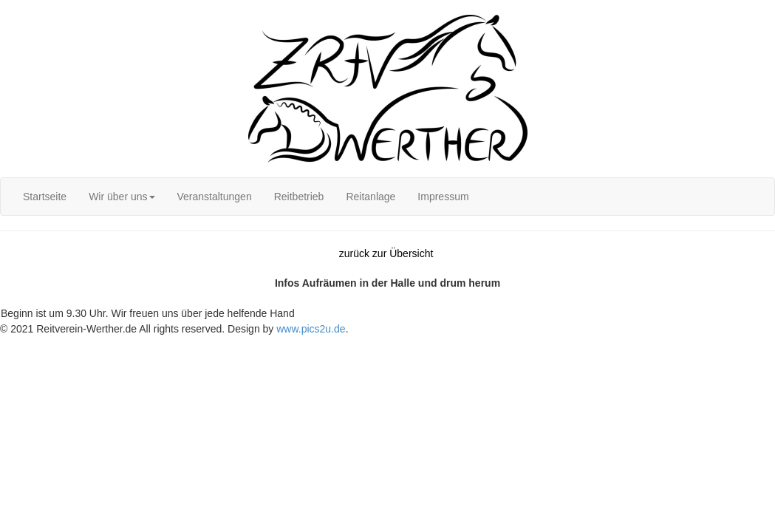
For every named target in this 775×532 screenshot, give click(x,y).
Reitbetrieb (299, 197)
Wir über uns (122, 197)
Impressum (443, 197)
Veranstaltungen (215, 197)
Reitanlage (371, 197)
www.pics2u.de (311, 329)
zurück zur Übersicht (386, 253)
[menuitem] (45, 197)
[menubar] (246, 197)
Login (13, 7)
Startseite (45, 197)
